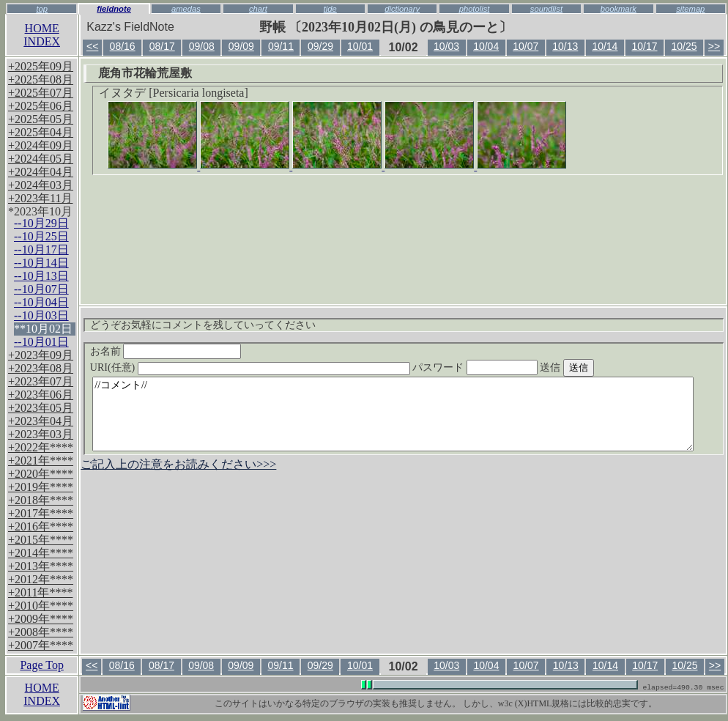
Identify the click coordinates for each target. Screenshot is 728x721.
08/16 (123, 46)
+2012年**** (41, 579)
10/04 (486, 46)
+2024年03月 (41, 185)
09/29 (320, 46)
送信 (594, 367)
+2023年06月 (41, 395)
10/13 (565, 46)
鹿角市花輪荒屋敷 (145, 73)
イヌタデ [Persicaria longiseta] (174, 93)
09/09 (241, 46)
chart (258, 9)
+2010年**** (41, 606)
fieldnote (114, 9)
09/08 (202, 46)
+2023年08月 (41, 368)
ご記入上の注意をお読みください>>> (178, 464)
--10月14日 (41, 263)
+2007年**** (41, 645)
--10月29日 (41, 223)
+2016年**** (41, 526)
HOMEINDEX (42, 35)
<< (92, 46)
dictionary (402, 9)
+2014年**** (41, 553)
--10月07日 (41, 289)
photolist (475, 9)
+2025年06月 (41, 106)
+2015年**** (41, 540)
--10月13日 (41, 276)
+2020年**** (41, 474)
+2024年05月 (41, 159)
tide (330, 9)
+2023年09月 (41, 355)
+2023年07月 (41, 381)
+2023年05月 (41, 408)
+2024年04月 (41, 172)
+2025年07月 (41, 93)
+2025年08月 (41, 80)
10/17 (644, 46)
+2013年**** (41, 566)
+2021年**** (41, 461)
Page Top (41, 665)
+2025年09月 (41, 66)
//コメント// (393, 414)
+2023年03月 (41, 434)
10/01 (360, 46)
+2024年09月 (41, 145)
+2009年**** (41, 619)
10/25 (684, 46)
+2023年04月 (41, 421)
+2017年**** (41, 513)
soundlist (546, 9)
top (42, 9)
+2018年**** (41, 500)
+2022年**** (41, 447)
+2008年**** (41, 632)
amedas (186, 9)
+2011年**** (40, 592)
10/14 (605, 46)
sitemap (690, 9)
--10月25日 (41, 236)
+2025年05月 (41, 119)
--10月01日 (41, 342)
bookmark (619, 9)
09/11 (281, 46)
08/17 (162, 46)
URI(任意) (265, 367)
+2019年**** (41, 487)
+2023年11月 (40, 198)
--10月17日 (41, 249)
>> (714, 46)
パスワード (503, 367)
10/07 (525, 46)
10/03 (446, 46)
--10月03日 (41, 315)
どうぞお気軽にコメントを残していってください (203, 325)
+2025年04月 (41, 132)
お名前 (166, 351)
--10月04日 (41, 302)
